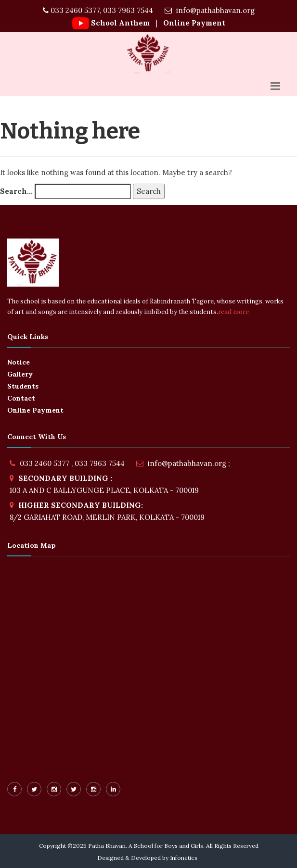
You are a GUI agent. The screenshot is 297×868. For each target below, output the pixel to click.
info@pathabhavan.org (210, 10)
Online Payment (193, 23)
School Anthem (120, 23)
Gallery (20, 374)
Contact (21, 398)
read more (233, 312)
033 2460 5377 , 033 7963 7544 (72, 463)
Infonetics (184, 858)
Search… (16, 191)
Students (23, 386)
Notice (19, 362)
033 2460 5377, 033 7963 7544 (98, 10)
